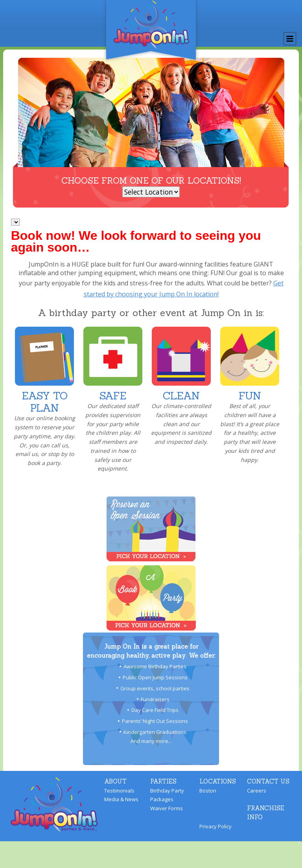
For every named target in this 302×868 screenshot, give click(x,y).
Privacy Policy (215, 826)
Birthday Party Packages (167, 795)
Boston (208, 791)
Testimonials (119, 791)
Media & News (121, 799)
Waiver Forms (167, 808)
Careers (257, 791)
